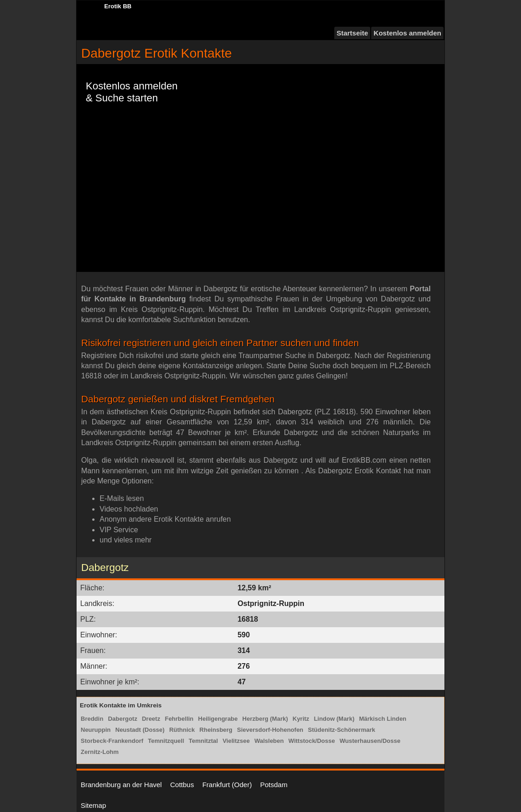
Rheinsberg (216, 730)
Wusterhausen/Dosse (370, 741)
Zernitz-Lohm (100, 752)
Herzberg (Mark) (265, 719)
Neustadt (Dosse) (140, 730)
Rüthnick (182, 730)
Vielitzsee (236, 741)
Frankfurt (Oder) (227, 785)
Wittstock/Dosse (311, 741)
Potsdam (274, 785)
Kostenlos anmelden (407, 33)
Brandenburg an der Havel (121, 785)
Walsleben (269, 741)
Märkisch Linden (383, 719)
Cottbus (182, 785)
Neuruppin (96, 730)
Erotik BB (118, 6)
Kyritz (301, 719)
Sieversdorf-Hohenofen (270, 730)
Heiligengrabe (218, 719)
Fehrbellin (179, 719)
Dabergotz (123, 719)
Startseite (352, 33)
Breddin (92, 719)
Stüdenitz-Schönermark (342, 730)
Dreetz (151, 719)
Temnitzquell (166, 741)
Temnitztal (203, 741)
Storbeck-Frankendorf (112, 741)
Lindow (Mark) (334, 719)
